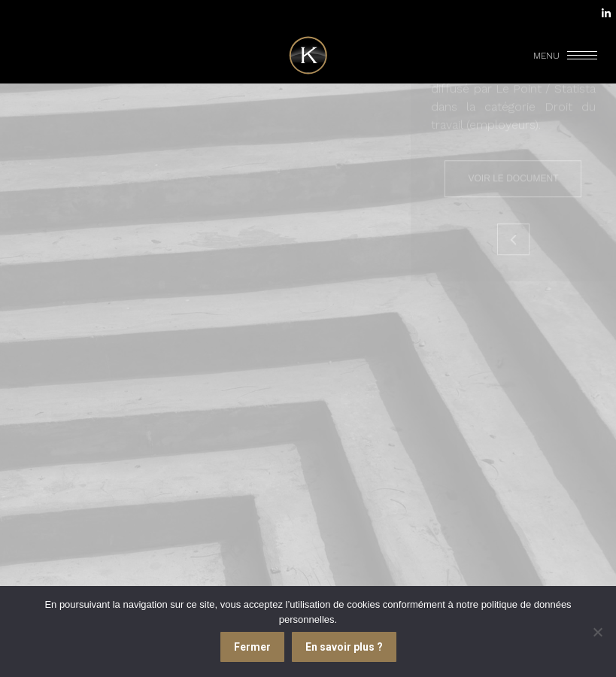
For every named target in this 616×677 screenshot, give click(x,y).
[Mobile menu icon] (566, 56)
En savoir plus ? (344, 647)
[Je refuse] (597, 632)
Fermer (252, 647)
